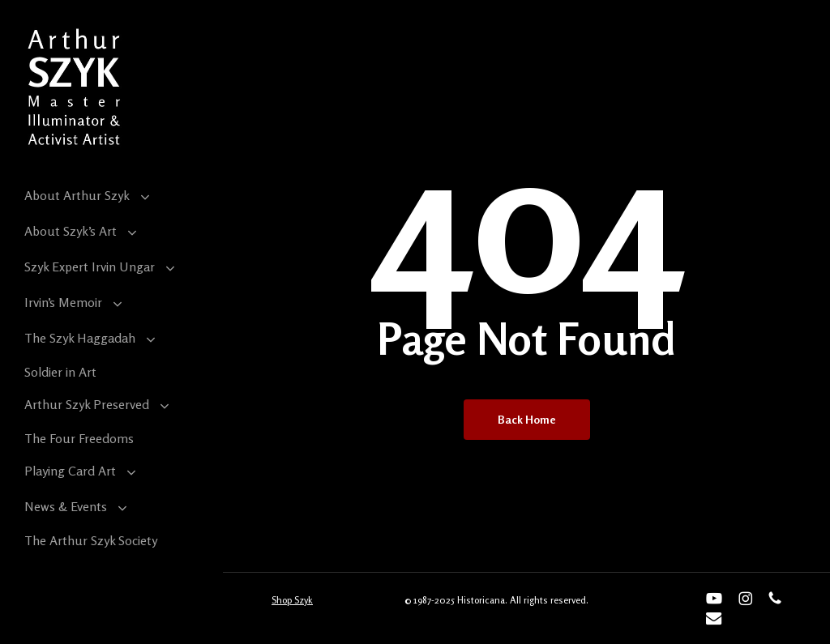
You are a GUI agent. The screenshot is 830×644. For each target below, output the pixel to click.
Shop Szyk (292, 600)
